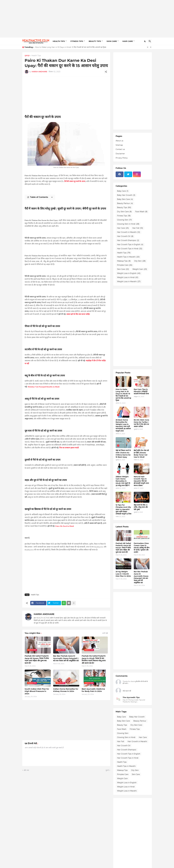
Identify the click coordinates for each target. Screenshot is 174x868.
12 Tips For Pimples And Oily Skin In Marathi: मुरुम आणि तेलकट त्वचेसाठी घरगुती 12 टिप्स (123, 509)
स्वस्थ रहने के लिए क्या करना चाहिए (78, 314)
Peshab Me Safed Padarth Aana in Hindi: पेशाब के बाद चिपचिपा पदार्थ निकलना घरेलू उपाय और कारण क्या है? (94, 659)
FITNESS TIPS (77, 41)
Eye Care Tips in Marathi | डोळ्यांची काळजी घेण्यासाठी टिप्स (141, 391)
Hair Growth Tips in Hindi (130, 249)
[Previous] (148, 47)
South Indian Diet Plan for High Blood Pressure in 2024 (37, 691)
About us (119, 141)
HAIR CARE (128, 41)
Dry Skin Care (124, 212)
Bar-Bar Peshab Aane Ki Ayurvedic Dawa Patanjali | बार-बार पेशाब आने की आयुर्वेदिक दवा (66, 658)
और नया (26, 770)
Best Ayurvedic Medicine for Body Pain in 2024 (93, 690)
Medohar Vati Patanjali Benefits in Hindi (44, 387)
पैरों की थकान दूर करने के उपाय (75, 181)
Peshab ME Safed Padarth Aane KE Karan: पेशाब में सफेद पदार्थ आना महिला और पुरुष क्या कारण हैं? (37, 659)
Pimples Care (125, 265)
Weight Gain (140, 269)
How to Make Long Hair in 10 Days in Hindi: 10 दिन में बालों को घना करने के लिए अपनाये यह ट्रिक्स (71, 47)
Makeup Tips (124, 261)
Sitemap (119, 145)
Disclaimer (120, 154)
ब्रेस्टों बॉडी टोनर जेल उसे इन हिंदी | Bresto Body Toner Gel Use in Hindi (141, 454)
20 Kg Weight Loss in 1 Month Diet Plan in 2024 (123, 574)
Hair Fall (138, 228)
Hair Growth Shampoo (128, 240)
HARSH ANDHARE (44, 614)
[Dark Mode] (145, 41)
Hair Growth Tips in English (130, 245)
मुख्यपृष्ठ (27, 56)
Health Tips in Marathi (128, 257)
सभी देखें (105, 633)
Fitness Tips (124, 216)
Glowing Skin (124, 220)
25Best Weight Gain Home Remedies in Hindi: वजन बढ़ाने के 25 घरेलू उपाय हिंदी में (123, 481)
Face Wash (141, 212)
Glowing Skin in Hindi (128, 224)
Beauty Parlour (125, 203)
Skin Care (123, 269)
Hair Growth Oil (125, 236)
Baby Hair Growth (126, 195)
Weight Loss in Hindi (128, 278)
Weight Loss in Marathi (129, 282)
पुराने (107, 770)
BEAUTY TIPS (95, 41)
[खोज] (150, 41)
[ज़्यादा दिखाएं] (74, 603)
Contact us (120, 149)
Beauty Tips (124, 208)
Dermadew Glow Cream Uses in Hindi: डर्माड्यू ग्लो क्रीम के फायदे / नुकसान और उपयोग (142, 548)
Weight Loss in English (129, 273)
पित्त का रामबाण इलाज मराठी (69, 448)
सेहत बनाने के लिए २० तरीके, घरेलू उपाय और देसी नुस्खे (141, 507)
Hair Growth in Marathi (129, 232)
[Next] (151, 47)
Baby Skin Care (125, 199)
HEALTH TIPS (59, 41)
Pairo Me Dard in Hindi (65, 526)
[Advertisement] (87, 19)
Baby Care (123, 191)
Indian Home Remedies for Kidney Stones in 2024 (66, 690)
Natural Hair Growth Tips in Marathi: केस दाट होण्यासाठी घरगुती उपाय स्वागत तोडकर (141, 481)
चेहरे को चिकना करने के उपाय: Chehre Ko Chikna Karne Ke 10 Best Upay (123, 454)
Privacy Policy (122, 158)
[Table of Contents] (40, 197)
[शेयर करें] (106, 72)
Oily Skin (140, 261)
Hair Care (123, 228)
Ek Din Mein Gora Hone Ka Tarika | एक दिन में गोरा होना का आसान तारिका (141, 423)
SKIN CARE (112, 41)
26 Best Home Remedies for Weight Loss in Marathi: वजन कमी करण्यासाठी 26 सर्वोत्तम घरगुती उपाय (123, 425)
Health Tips (36, 56)
